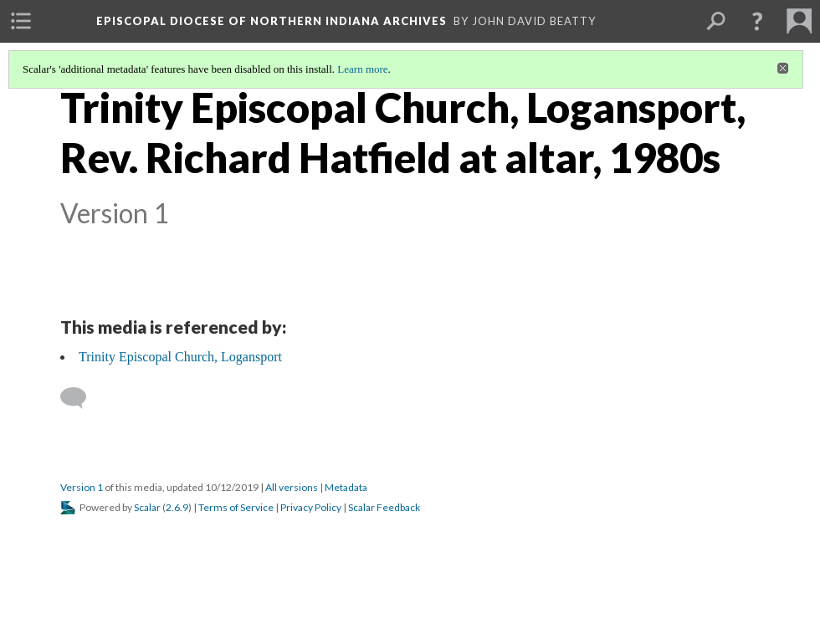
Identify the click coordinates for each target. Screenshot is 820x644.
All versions (292, 487)
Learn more (362, 69)
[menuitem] (21, 21)
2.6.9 (177, 507)
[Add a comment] (81, 398)
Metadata (346, 487)
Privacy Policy (311, 507)
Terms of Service (236, 507)
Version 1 (82, 487)
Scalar (147, 507)
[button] (757, 21)
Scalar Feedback (384, 507)
